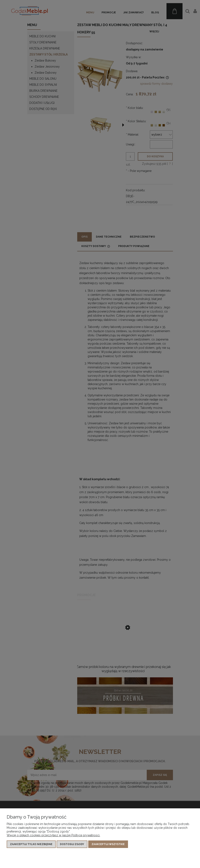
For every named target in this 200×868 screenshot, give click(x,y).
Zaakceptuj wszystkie (108, 844)
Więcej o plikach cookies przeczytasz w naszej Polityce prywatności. (53, 835)
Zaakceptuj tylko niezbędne (31, 844)
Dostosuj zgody (72, 844)
